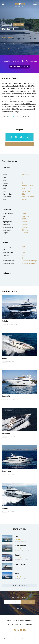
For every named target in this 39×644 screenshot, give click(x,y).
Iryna (17, 574)
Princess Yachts (6, 324)
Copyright (10, 624)
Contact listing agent (20, 144)
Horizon (5, 44)
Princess (4, 399)
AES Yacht (17, 569)
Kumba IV (6, 396)
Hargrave (4, 474)
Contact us (28, 624)
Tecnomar (4, 512)
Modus (5, 509)
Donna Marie (7, 471)
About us (16, 621)
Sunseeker (5, 437)
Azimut (16, 541)
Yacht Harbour (20, 5)
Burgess (20, 129)
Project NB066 (20, 564)
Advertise (8, 621)
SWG (16, 536)
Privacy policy (19, 624)
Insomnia (6, 434)
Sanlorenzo (17, 560)
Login (35, 5)
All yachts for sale (20, 585)
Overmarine (18, 550)
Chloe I (17, 555)
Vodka (5, 359)
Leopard (4, 362)
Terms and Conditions (27, 621)
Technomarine (20, 546)
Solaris (5, 321)
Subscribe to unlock (20, 67)
